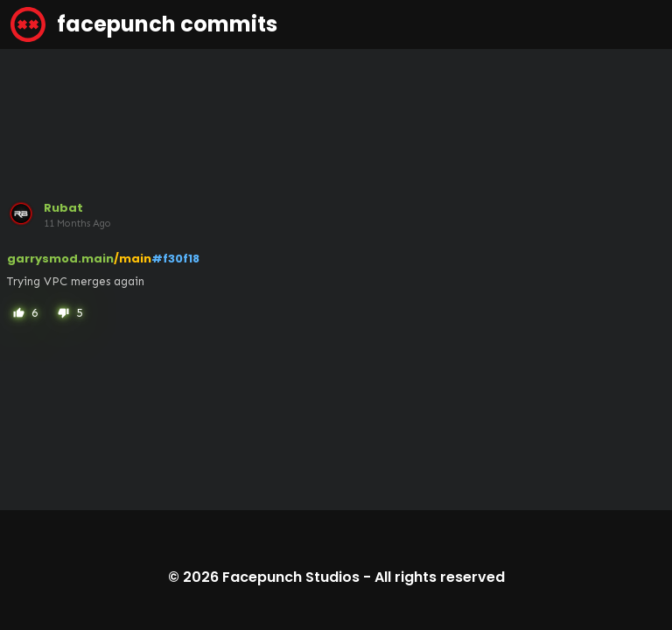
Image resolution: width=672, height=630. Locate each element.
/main (133, 259)
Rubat (63, 208)
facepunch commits (144, 24)
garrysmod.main (60, 259)
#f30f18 (175, 259)
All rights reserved (440, 577)
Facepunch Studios (291, 577)
